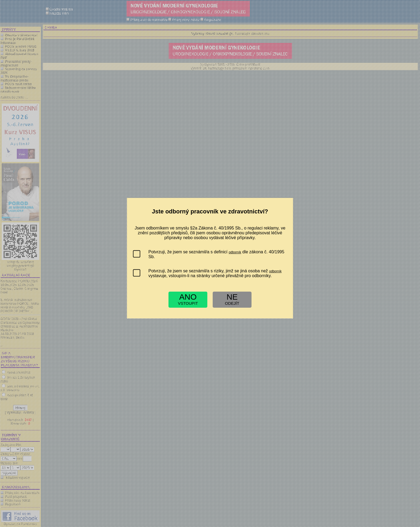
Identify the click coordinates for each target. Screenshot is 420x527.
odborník (235, 252)
